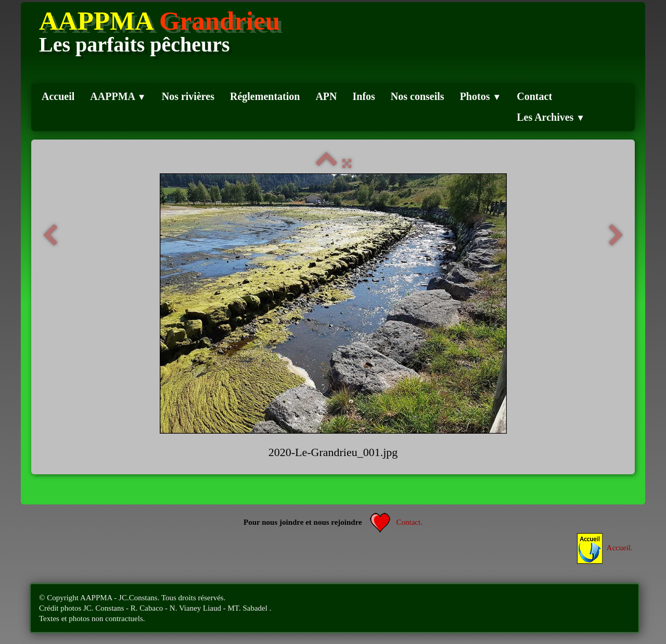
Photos (481, 96)
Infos (364, 96)
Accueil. (605, 548)
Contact (534, 96)
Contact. (396, 522)
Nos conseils (418, 96)
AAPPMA (118, 96)
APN (326, 96)
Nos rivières (188, 96)
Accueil (58, 96)
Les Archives (551, 117)
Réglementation (265, 96)
